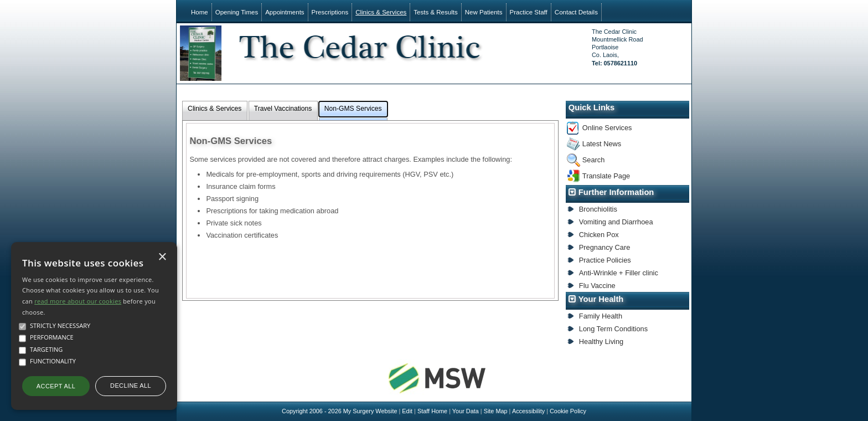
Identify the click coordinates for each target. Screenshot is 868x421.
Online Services (607, 128)
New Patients (484, 12)
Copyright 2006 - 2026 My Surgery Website (339, 411)
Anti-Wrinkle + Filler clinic (619, 273)
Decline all (131, 386)
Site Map (496, 411)
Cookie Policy (568, 411)
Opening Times (237, 12)
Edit (407, 411)
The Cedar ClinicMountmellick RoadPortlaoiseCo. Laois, (617, 47)
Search (594, 160)
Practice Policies (605, 260)
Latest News (602, 144)
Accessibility (528, 411)
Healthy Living (601, 342)
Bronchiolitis (598, 209)
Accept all (56, 386)
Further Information (616, 192)
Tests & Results (435, 12)
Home (200, 12)
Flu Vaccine (597, 286)
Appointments (285, 12)
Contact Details (576, 12)
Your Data (466, 411)
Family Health (601, 316)
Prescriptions (330, 12)
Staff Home (432, 411)
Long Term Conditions (613, 329)
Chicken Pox (599, 235)
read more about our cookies (78, 301)
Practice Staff (529, 12)
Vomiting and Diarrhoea (616, 222)
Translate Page (606, 176)
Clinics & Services (381, 12)
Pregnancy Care (604, 247)
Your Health (601, 299)
